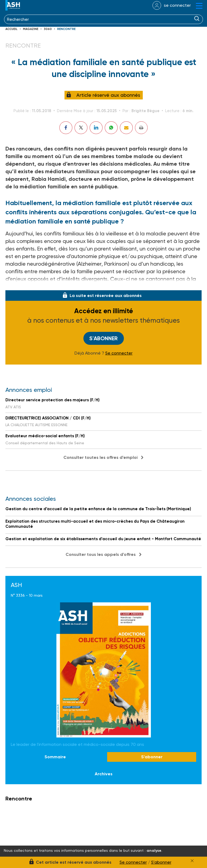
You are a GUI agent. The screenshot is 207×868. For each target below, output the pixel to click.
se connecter (177, 5)
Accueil (11, 29)
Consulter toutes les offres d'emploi (101, 457)
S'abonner (103, 338)
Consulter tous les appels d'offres (101, 554)
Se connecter (119, 353)
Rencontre (66, 29)
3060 (48, 29)
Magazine (31, 29)
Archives (104, 774)
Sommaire (55, 757)
